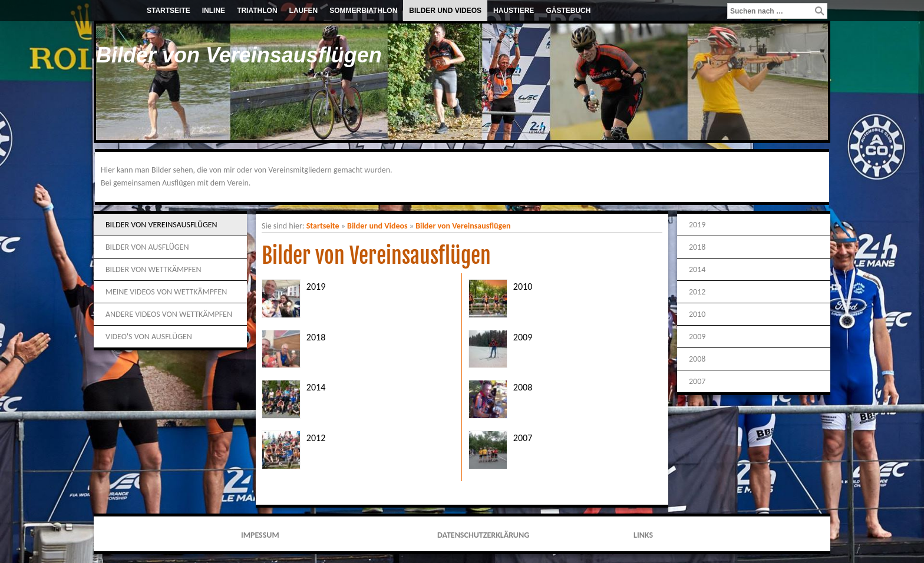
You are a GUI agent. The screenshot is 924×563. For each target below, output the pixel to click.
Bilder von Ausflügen (147, 247)
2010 (523, 287)
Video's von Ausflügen (149, 337)
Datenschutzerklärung (483, 535)
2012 (316, 438)
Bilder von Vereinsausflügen (161, 225)
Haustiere (514, 11)
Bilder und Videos (445, 11)
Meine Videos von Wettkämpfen (166, 292)
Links (643, 535)
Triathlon (257, 11)
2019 (316, 287)
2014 (316, 387)
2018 (316, 337)
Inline (214, 11)
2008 (523, 387)
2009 (523, 337)
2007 (523, 438)
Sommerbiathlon (363, 11)
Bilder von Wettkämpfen (153, 269)
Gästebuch (568, 11)
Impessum (260, 535)
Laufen (304, 11)
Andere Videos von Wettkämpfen (169, 314)
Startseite (169, 11)
